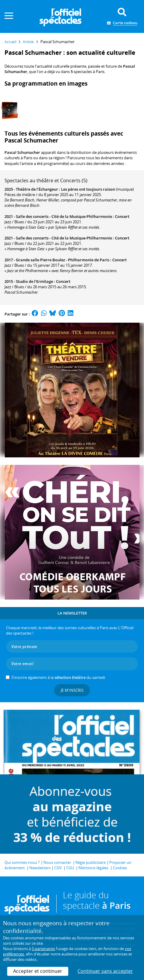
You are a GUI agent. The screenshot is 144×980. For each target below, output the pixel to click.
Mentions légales (93, 868)
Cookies (120, 868)
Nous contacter (57, 862)
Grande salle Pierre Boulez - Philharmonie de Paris (63, 260)
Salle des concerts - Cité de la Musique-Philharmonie (64, 216)
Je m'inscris (72, 690)
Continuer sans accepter (105, 971)
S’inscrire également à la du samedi (58, 677)
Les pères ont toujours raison (88, 189)
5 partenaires (43, 949)
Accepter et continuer (38, 971)
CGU (70, 868)
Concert (122, 216)
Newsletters (40, 868)
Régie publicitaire (91, 862)
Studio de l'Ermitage (34, 281)
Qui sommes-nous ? (22, 862)
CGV (58, 868)
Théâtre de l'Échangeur (37, 189)
